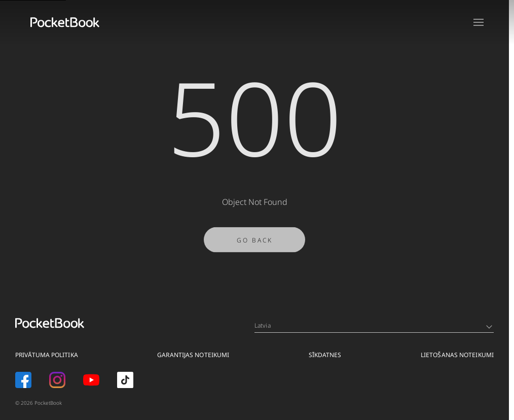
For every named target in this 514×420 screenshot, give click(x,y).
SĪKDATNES (325, 355)
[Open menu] (479, 22)
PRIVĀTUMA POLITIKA (47, 355)
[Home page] (65, 22)
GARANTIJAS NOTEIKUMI (193, 355)
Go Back (255, 244)
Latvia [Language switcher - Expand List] (373, 325)
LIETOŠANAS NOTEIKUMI (457, 355)
